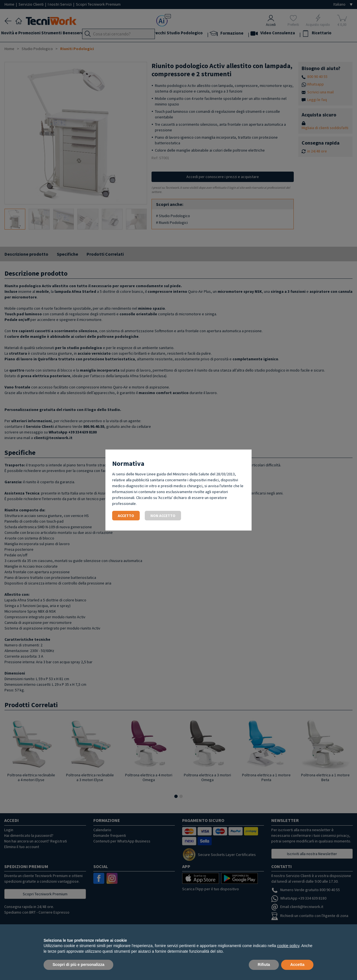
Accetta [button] (297, 965)
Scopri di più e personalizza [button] (78, 965)
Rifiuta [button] (264, 965)
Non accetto (163, 516)
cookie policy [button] (288, 946)
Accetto (126, 516)
